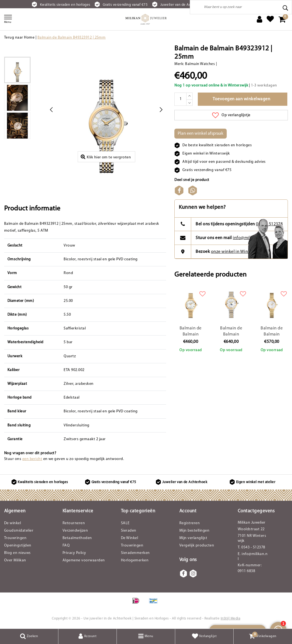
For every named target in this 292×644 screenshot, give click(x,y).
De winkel (13, 523)
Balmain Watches (200, 64)
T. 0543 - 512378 (252, 547)
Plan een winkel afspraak (201, 134)
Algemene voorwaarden (84, 560)
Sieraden (129, 531)
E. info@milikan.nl (253, 557)
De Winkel (129, 538)
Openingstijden (18, 546)
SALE (125, 523)
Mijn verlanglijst (193, 538)
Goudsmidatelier (19, 531)
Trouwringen (15, 538)
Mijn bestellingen (194, 531)
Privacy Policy (74, 553)
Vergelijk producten (197, 546)
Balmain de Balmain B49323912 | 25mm (72, 38)
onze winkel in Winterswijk (237, 252)
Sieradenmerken (135, 553)
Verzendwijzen (75, 531)
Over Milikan (15, 560)
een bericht (32, 459)
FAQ (66, 546)
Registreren (190, 523)
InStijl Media (230, 619)
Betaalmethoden (77, 538)
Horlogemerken (135, 560)
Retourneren (74, 523)
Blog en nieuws (17, 553)
